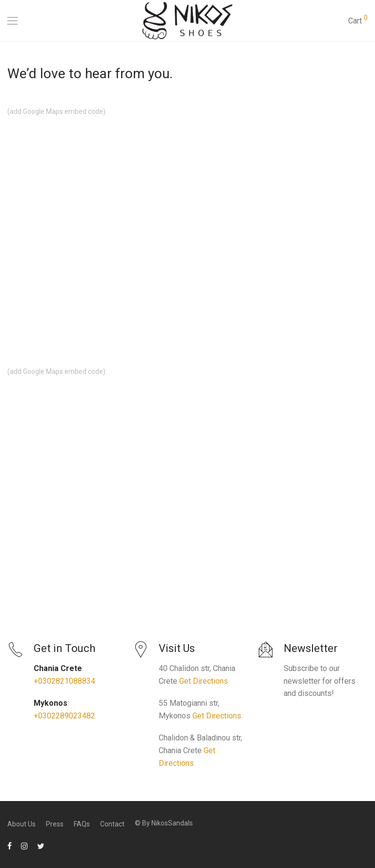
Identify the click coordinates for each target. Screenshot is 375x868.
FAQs (82, 824)
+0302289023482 (64, 716)
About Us (21, 824)
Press (55, 824)
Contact (112, 824)
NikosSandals (172, 823)
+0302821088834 (64, 681)
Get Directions (204, 681)
